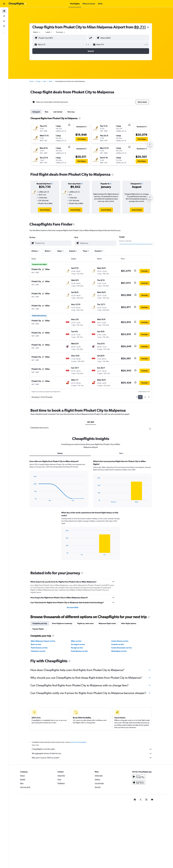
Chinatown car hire (38, 651)
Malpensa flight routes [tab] (107, 623)
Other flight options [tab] (129, 623)
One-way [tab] (71, 112)
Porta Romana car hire (79, 651)
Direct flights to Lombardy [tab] (62, 623)
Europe (38, 81)
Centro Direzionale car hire (122, 648)
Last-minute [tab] (58, 112)
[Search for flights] (4, 11)
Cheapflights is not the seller (92, 749)
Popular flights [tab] (38, 629)
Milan (51, 81)
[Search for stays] (4, 16)
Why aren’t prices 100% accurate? (92, 758)
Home (31, 81)
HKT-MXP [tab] (91, 422)
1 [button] (140, 397)
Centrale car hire (118, 644)
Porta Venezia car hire (39, 648)
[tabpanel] (91, 512)
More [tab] (121, 453)
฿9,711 (140, 27)
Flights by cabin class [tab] (85, 623)
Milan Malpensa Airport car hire (43, 641)
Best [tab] (46, 112)
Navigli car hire (77, 648)
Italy (45, 81)
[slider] (153, 244)
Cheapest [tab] (36, 112)
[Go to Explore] (4, 26)
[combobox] (37, 32)
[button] (4, 4)
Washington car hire (119, 651)
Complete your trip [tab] (40, 623)
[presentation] (148, 27)
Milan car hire (76, 641)
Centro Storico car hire (120, 641)
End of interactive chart (32, 499)
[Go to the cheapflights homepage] (18, 4)
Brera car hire (36, 644)
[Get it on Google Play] (139, 777)
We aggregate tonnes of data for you (92, 753)
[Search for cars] (4, 21)
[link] (45, 210)
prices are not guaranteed (78, 742)
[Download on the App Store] (139, 782)
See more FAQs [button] (73, 607)
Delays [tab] (60, 453)
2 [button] (145, 397)
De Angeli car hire (78, 644)
